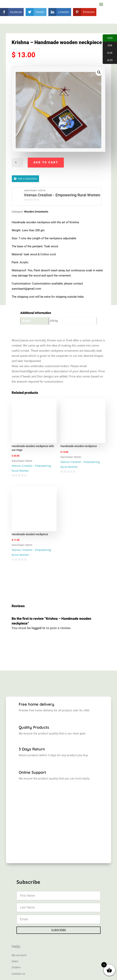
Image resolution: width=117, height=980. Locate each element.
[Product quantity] (17, 163)
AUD (108, 60)
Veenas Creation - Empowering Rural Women (62, 195)
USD (108, 38)
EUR (108, 53)
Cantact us (18, 974)
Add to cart (46, 162)
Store (15, 961)
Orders (16, 967)
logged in (38, 628)
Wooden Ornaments (36, 212)
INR (107, 46)
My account (19, 955)
